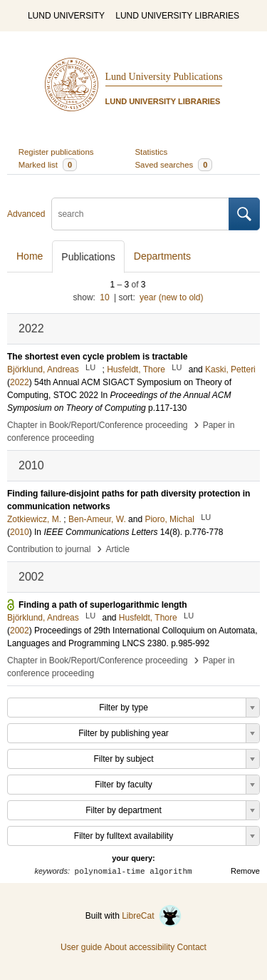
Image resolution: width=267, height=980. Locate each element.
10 (104, 297)
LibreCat (152, 916)
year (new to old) (171, 297)
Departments (162, 256)
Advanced (26, 214)
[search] (140, 214)
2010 (20, 532)
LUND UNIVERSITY (66, 16)
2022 (20, 382)
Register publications (56, 152)
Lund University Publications (164, 77)
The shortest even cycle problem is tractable (97, 357)
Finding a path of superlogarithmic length (103, 605)
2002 (20, 631)
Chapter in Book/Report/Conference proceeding (98, 425)
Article (118, 549)
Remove (245, 871)
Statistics (152, 152)
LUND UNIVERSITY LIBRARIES (177, 16)
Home (30, 256)
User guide (81, 947)
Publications (88, 257)
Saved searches (174, 165)
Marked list (48, 165)
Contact (192, 947)
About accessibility (139, 947)
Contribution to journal (49, 549)
